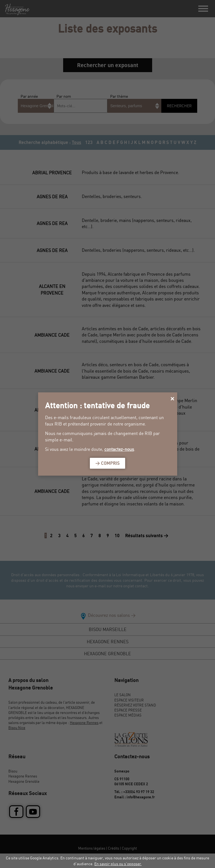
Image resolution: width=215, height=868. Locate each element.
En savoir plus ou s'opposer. (118, 864)
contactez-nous (119, 449)
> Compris (107, 463)
